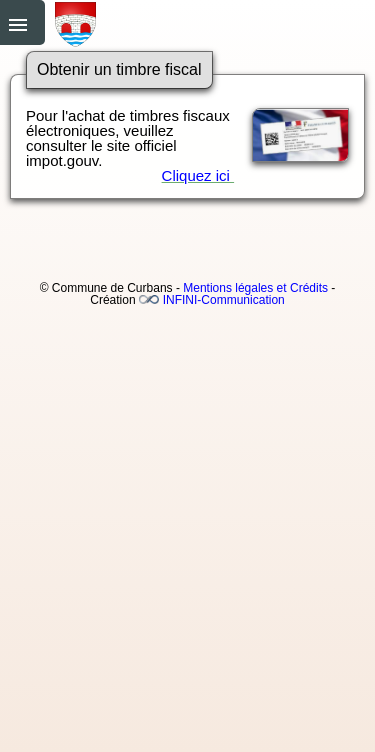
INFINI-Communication (224, 300)
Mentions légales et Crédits (255, 288)
